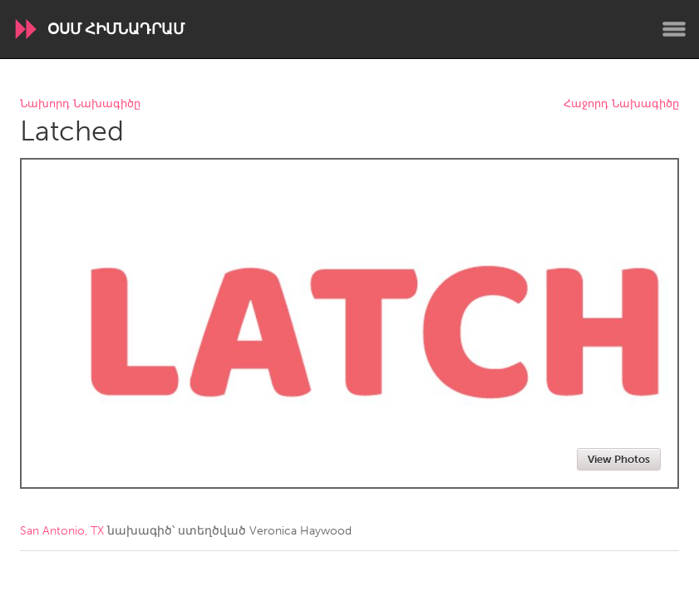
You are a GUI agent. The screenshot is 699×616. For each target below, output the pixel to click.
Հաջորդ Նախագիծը (621, 104)
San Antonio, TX (62, 531)
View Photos (619, 459)
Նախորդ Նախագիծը (80, 104)
